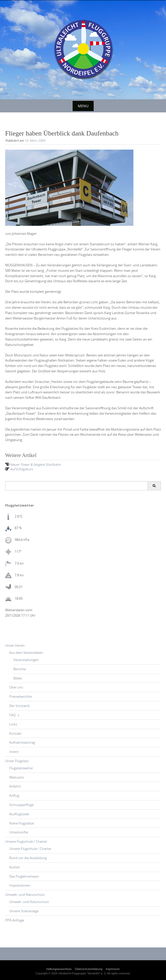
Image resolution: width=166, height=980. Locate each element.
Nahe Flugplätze (22, 823)
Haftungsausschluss (59, 969)
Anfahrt (15, 786)
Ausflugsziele (19, 814)
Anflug (14, 795)
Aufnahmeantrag (22, 742)
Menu (83, 106)
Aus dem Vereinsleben (26, 653)
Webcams (17, 777)
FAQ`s (14, 715)
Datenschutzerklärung (89, 969)
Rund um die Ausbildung (28, 858)
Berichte (20, 669)
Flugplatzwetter (21, 768)
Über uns (16, 687)
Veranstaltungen (26, 660)
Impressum (113, 969)
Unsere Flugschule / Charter (26, 841)
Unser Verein (15, 645)
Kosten (15, 867)
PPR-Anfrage (15, 920)
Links (13, 724)
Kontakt (15, 733)
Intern (14, 752)
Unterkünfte (19, 832)
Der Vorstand (19, 706)
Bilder (18, 678)
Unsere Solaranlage (24, 911)
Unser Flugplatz (17, 761)
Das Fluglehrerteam (24, 876)
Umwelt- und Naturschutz (25, 895)
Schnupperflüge (21, 805)
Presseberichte (21, 696)
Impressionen (20, 885)
